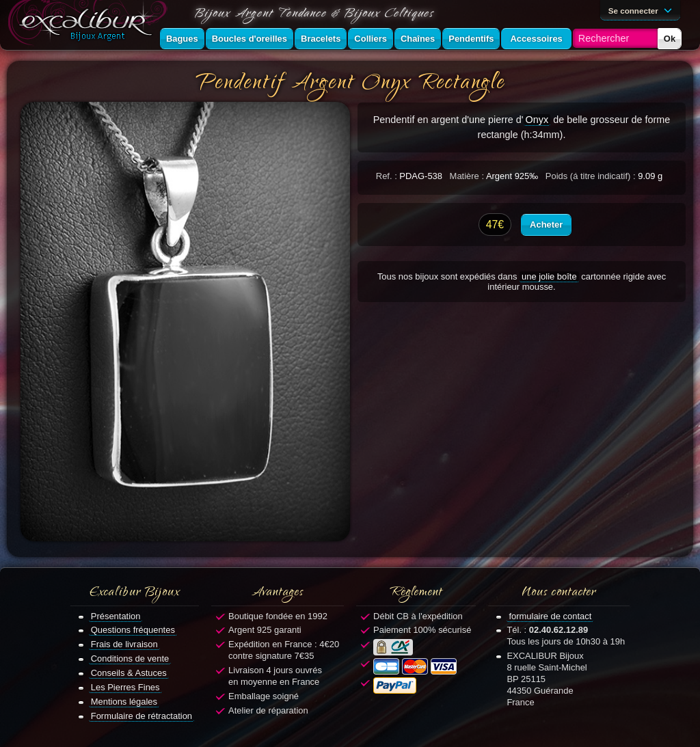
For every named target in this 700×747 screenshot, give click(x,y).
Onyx (537, 120)
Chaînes (418, 39)
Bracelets (321, 39)
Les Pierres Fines (125, 687)
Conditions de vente (130, 658)
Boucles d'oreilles (250, 39)
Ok (670, 39)
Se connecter (643, 10)
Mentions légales (124, 702)
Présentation (116, 616)
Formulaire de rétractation (142, 716)
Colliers (371, 39)
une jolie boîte (549, 276)
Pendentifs (471, 39)
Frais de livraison (124, 644)
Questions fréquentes (133, 630)
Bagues (182, 39)
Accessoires (536, 39)
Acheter (546, 225)
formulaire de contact (550, 616)
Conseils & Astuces (129, 673)
